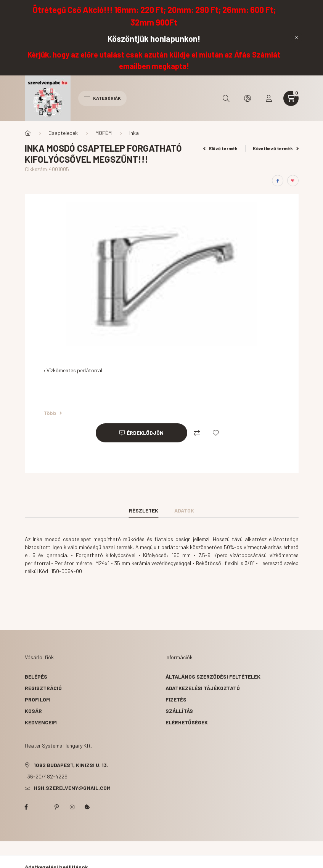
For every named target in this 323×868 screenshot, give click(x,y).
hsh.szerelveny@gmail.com (72, 788)
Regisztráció (43, 688)
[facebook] (278, 181)
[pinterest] (293, 181)
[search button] (226, 98)
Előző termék (220, 148)
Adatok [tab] (184, 510)
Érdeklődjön (145, 433)
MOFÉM (104, 133)
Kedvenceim (41, 722)
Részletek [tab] (144, 510)
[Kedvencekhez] (216, 433)
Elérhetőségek (187, 722)
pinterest (57, 807)
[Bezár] (297, 38)
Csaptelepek (63, 133)
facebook (26, 807)
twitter (42, 807)
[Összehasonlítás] (197, 433)
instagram (72, 807)
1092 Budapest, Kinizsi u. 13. (71, 765)
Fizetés (176, 699)
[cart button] (291, 98)
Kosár (33, 711)
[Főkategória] (28, 133)
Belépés (36, 677)
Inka (134, 133)
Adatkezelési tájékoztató (203, 688)
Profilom (37, 699)
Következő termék (276, 148)
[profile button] (269, 98)
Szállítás (179, 711)
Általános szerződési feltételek (213, 677)
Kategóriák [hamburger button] (102, 98)
